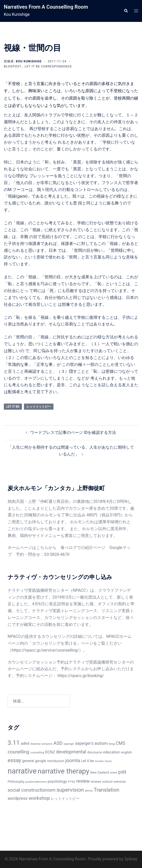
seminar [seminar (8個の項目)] (120, 782)
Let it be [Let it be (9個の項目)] (87, 761)
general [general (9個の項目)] (28, 761)
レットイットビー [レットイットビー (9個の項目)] (65, 798)
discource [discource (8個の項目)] (95, 752)
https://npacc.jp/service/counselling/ (45, 650)
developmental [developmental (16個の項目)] (71, 752)
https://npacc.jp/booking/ (81, 676)
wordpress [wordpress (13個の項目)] (18, 798)
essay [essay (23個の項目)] (14, 760)
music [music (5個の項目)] (108, 761)
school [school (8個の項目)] (107, 782)
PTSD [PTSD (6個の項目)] (72, 782)
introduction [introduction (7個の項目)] (56, 761)
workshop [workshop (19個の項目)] (39, 798)
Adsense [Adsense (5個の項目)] (35, 744)
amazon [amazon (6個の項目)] (47, 744)
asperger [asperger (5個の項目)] (69, 744)
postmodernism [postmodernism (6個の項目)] (36, 782)
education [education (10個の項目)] (111, 752)
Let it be (13, 407)
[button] (126, 11)
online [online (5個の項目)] (114, 773)
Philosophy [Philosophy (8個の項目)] (16, 782)
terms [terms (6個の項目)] (89, 791)
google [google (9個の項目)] (41, 761)
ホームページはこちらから (32, 548)
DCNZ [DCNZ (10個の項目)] (50, 752)
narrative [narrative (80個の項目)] (22, 771)
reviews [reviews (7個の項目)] (96, 782)
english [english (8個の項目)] (126, 752)
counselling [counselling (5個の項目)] (37, 753)
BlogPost (13, 66)
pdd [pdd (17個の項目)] (122, 772)
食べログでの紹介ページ (83, 548)
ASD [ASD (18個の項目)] (58, 743)
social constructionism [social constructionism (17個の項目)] (32, 790)
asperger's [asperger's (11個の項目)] (84, 743)
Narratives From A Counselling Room (46, 7)
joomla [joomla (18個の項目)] (73, 760)
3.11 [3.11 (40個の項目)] (14, 743)
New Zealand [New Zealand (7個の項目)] (100, 772)
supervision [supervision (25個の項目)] (70, 790)
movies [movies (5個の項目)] (99, 761)
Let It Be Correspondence (48, 66)
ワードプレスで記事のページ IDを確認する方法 (73, 432)
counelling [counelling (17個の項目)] (18, 752)
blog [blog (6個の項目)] (112, 744)
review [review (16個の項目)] (83, 781)
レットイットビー (39, 407)
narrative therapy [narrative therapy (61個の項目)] (63, 771)
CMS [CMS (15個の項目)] (120, 743)
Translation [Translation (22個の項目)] (106, 790)
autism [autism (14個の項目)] (101, 743)
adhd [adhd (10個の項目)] (25, 743)
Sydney (131, 859)
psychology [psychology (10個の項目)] (57, 781)
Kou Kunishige (29, 61)
